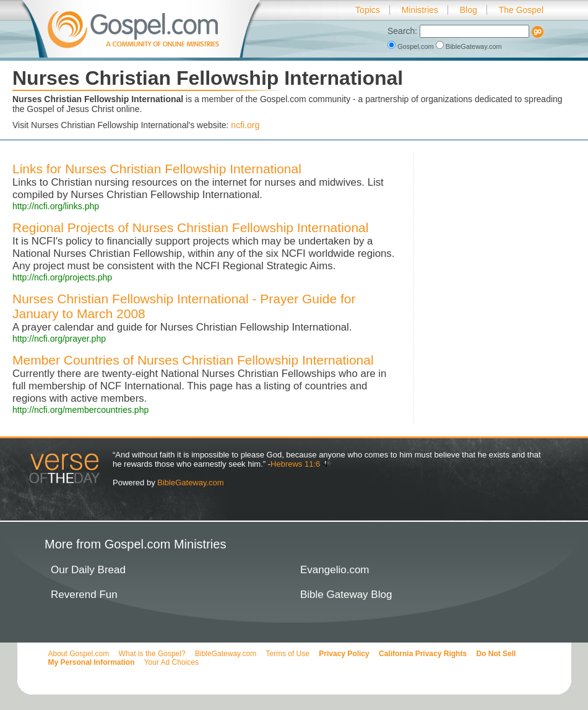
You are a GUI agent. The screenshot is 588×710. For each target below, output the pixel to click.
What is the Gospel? (152, 654)
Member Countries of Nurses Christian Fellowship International (193, 360)
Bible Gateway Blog (346, 595)
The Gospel (521, 10)
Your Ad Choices (171, 662)
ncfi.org (245, 125)
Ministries (420, 10)
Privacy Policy (344, 654)
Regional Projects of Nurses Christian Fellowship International (190, 227)
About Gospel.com (79, 654)
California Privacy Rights (423, 654)
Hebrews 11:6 (295, 464)
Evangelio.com (335, 570)
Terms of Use (288, 654)
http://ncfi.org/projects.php (62, 277)
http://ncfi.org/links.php (56, 206)
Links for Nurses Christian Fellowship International (157, 169)
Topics (368, 10)
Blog (469, 10)
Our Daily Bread (88, 570)
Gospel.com (412, 46)
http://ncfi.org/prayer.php (59, 339)
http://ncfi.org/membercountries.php (80, 410)
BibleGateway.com (469, 46)
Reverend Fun (84, 595)
